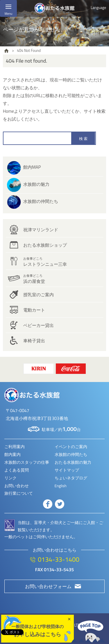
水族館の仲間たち (41, 201)
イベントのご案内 (71, 447)
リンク (10, 478)
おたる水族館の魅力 (73, 462)
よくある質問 (17, 470)
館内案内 (12, 454)
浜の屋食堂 (34, 279)
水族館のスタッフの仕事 (27, 462)
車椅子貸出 (34, 341)
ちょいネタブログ (71, 478)
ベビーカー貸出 (39, 325)
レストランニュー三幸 (45, 262)
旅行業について (19, 493)
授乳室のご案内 (39, 295)
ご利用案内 (15, 447)
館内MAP (32, 167)
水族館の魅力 (36, 184)
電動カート (34, 310)
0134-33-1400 (58, 559)
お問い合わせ (17, 486)
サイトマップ (67, 470)
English (61, 486)
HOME (6, 51)
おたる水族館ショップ (45, 245)
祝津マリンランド (41, 230)
